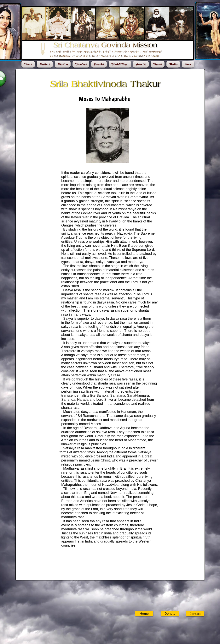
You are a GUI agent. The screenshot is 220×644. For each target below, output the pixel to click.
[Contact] (195, 614)
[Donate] (170, 614)
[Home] (144, 614)
